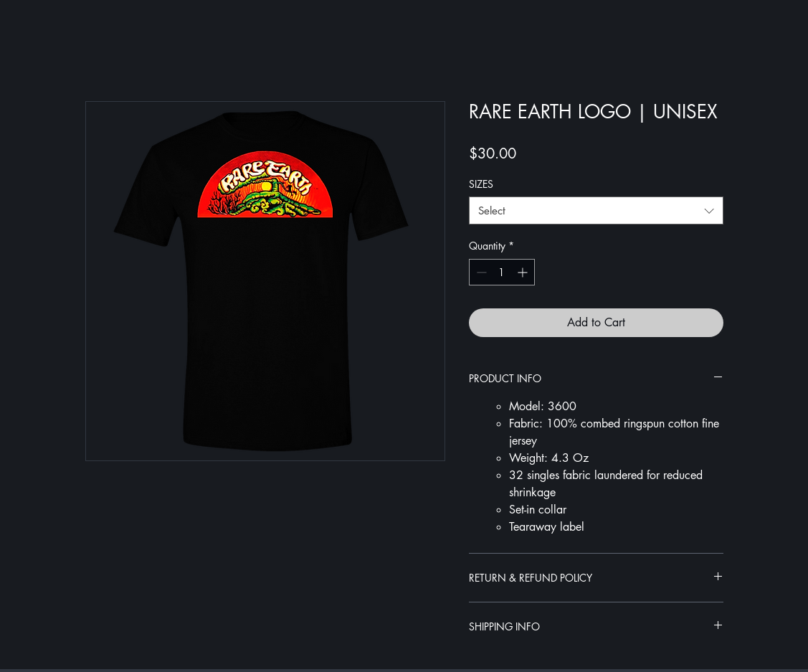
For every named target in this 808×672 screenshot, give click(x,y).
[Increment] (524, 272)
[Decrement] (480, 272)
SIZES (481, 184)
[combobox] (596, 210)
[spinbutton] (502, 272)
